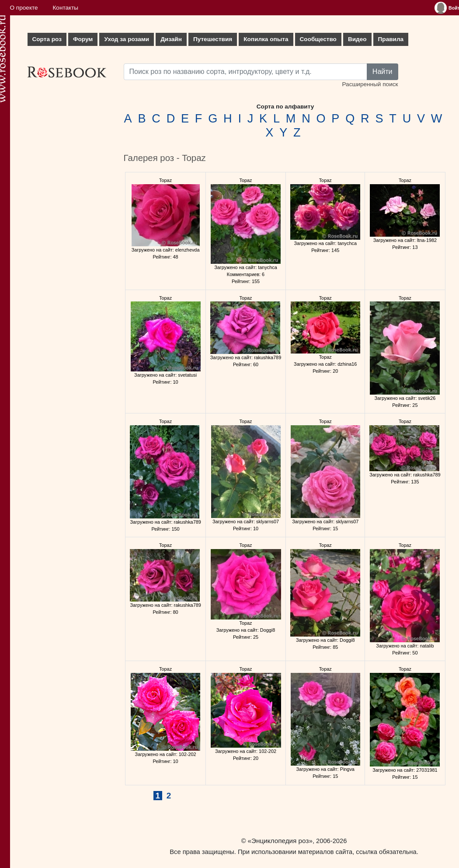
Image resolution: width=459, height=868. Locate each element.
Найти (382, 72)
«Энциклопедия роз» (280, 841)
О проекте (24, 8)
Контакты (65, 8)
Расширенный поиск (370, 84)
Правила (391, 39)
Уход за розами (127, 39)
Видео (357, 39)
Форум (83, 39)
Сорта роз (47, 39)
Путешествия (213, 39)
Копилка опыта (266, 39)
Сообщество (318, 39)
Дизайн (171, 39)
